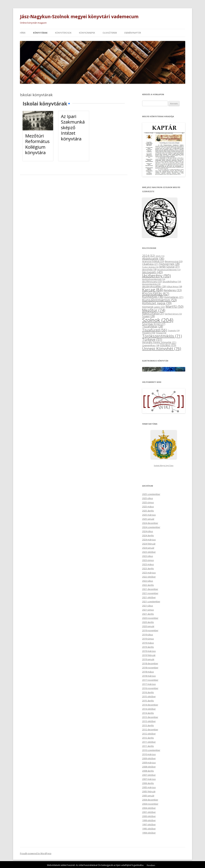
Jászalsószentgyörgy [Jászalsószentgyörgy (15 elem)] (169, 270)
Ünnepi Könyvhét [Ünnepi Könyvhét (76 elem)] (162, 348)
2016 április (148, 692)
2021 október (149, 597)
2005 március (149, 787)
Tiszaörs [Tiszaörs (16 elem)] (149, 333)
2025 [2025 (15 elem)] (160, 256)
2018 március (149, 676)
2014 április (148, 713)
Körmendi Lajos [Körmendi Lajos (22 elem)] (154, 307)
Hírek (23, 33)
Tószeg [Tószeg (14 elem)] (161, 333)
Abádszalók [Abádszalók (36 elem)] (153, 259)
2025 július (148, 498)
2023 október (149, 552)
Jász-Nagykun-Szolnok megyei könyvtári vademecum (79, 17)
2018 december (150, 663)
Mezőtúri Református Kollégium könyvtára (37, 144)
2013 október (149, 721)
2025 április (148, 511)
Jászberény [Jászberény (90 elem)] (156, 276)
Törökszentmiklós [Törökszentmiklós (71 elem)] (162, 336)
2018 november (150, 668)
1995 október (149, 829)
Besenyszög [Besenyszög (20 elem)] (174, 261)
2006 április (148, 783)
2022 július (148, 581)
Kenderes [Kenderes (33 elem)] (173, 290)
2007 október (149, 775)
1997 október (149, 824)
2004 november (150, 804)
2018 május (148, 672)
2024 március (149, 540)
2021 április (148, 614)
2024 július (148, 531)
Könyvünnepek (87, 33)
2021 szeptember (151, 601)
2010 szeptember (151, 750)
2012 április (148, 738)
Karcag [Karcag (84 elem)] (153, 290)
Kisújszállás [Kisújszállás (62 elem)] (156, 294)
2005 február (149, 791)
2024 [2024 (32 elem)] (149, 256)
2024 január (148, 548)
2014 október (149, 709)
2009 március (149, 763)
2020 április (148, 622)
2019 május (148, 643)
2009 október (149, 758)
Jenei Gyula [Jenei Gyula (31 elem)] (169, 267)
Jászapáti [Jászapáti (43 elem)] (152, 272)
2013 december (150, 717)
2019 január (148, 659)
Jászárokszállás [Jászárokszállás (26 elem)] (154, 286)
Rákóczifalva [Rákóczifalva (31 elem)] (153, 313)
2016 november (150, 688)
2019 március (149, 651)
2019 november (150, 630)
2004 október (149, 808)
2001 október (149, 812)
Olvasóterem (110, 33)
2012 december (150, 729)
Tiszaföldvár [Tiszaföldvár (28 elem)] (153, 327)
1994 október (149, 833)
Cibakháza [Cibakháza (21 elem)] (150, 264)
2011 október (149, 742)
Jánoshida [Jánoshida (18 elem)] (149, 269)
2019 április (148, 647)
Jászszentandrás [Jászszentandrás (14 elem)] (151, 284)
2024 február (149, 544)
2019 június (148, 639)
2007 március (149, 779)
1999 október (149, 820)
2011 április (148, 746)
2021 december (150, 589)
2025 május (148, 507)
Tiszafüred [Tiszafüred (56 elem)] (155, 330)
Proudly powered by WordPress (36, 853)
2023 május (148, 564)
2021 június (148, 610)
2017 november (150, 680)
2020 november (150, 618)
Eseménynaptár (133, 33)
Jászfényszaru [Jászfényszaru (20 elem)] (152, 281)
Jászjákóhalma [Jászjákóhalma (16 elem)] (172, 282)
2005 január (148, 796)
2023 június (148, 560)
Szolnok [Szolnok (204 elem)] (158, 320)
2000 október (149, 816)
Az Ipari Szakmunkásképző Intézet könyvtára (73, 127)
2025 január (148, 519)
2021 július (148, 606)
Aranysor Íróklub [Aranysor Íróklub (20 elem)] (153, 261)
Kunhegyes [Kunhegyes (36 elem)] (153, 297)
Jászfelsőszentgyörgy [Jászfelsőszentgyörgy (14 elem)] (154, 279)
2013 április (148, 725)
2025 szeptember (151, 494)
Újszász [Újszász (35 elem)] (168, 345)
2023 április (148, 568)
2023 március (149, 573)
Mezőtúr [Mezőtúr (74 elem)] (154, 310)
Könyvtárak (40, 33)
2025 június (148, 502)
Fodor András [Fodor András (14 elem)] (150, 267)
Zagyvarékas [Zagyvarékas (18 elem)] (151, 345)
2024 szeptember (151, 527)
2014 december (150, 705)
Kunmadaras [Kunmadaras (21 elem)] (174, 297)
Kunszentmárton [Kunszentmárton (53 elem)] (159, 300)
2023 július (148, 556)
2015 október (149, 696)
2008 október (149, 767)
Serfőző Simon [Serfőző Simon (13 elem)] (173, 314)
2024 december (150, 523)
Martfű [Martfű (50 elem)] (174, 307)
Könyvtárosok (63, 33)
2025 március (149, 515)
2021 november (150, 593)
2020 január (148, 626)
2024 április (148, 535)
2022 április (148, 585)
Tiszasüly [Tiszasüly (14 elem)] (174, 330)
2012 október (149, 734)
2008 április (148, 771)
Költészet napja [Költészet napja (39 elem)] (157, 303)
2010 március (149, 754)
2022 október (149, 577)
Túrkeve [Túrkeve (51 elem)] (152, 340)
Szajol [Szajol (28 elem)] (149, 316)
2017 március (149, 684)
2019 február (149, 655)
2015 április (148, 701)
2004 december (150, 800)
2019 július (148, 635)
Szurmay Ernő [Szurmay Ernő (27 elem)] (154, 324)
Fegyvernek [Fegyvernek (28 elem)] (169, 264)
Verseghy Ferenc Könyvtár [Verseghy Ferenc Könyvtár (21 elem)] (159, 342)
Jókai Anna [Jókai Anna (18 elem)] (175, 286)
